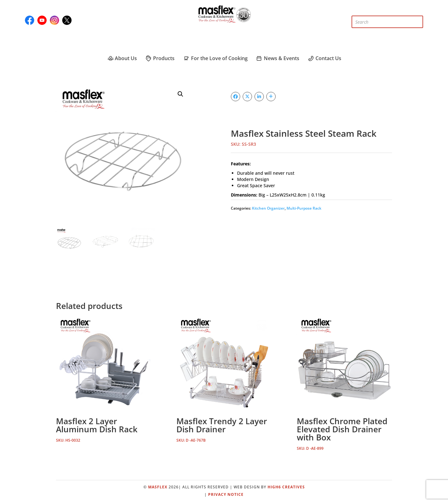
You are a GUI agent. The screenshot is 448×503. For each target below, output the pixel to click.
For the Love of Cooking (215, 58)
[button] (180, 94)
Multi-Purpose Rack (304, 208)
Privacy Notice (226, 494)
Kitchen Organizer (268, 208)
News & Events (278, 58)
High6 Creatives (286, 487)
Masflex (158, 487)
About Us (122, 58)
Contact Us (324, 58)
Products (160, 58)
